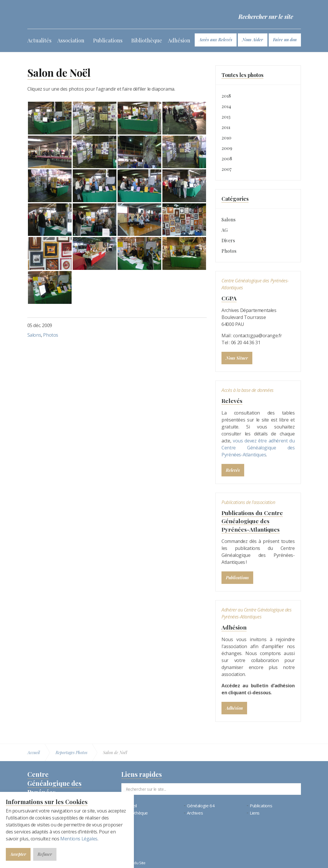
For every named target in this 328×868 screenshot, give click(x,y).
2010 (226, 138)
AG (225, 230)
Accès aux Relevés (216, 40)
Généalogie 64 (201, 805)
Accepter (18, 854)
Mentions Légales (79, 839)
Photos (51, 335)
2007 (226, 169)
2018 (226, 96)
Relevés (232, 400)
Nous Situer (237, 358)
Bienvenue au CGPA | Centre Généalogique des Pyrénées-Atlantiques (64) (71, 15)
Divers (228, 240)
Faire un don (285, 40)
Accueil (131, 805)
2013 (226, 117)
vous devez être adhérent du (264, 440)
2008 (227, 158)
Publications (108, 40)
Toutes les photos (242, 75)
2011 (226, 127)
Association (71, 40)
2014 (226, 106)
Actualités (39, 40)
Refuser (45, 854)
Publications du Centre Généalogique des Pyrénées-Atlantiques (254, 521)
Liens (255, 813)
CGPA (229, 298)
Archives (195, 813)
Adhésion (179, 40)
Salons (34, 335)
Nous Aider (253, 40)
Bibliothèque (147, 40)
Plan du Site (135, 862)
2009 (227, 148)
